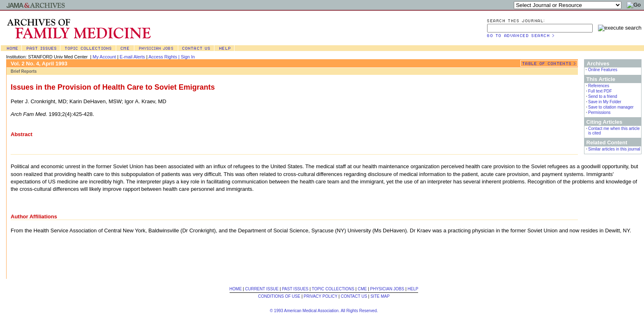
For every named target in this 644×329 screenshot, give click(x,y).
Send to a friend (603, 96)
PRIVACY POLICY (320, 296)
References (599, 86)
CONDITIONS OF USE (279, 296)
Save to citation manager (611, 107)
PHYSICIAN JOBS (387, 289)
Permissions (599, 112)
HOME (236, 289)
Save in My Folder (605, 102)
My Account (105, 57)
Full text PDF (600, 91)
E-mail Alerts (132, 57)
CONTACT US (354, 296)
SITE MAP (380, 296)
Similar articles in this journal (614, 149)
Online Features (603, 70)
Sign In (188, 57)
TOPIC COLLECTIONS (333, 289)
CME (362, 289)
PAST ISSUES (295, 289)
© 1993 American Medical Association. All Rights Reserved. (324, 311)
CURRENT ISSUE (262, 289)
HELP (413, 289)
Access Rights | (164, 57)
